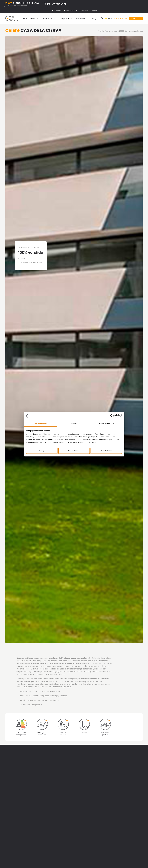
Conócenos (47, 19)
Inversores (80, 19)
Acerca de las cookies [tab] (108, 423)
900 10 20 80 (120, 19)
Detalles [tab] (74, 423)
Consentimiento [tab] (40, 423)
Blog (94, 19)
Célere (8, 3)
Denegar (42, 451)
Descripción (69, 11)
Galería (94, 11)
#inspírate (64, 19)
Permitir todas (106, 451)
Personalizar (74, 451)
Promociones (29, 19)
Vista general (56, 11)
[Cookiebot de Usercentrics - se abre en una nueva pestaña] (112, 416)
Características (82, 11)
